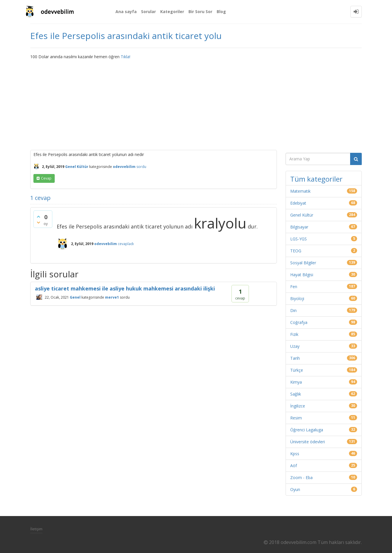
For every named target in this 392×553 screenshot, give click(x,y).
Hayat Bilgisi (302, 275)
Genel (75, 297)
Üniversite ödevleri (308, 442)
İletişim (36, 529)
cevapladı (126, 244)
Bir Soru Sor (200, 11)
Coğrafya (299, 322)
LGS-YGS (299, 239)
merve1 (112, 297)
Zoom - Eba (301, 477)
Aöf (294, 466)
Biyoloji (297, 298)
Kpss (295, 454)
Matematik (300, 191)
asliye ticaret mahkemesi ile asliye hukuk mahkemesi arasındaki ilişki (125, 288)
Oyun (295, 489)
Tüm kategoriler (316, 179)
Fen (294, 287)
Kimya (296, 382)
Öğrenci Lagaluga (307, 430)
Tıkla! (125, 57)
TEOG (296, 251)
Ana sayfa (126, 11)
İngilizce (298, 406)
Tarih (295, 358)
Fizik (294, 334)
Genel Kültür (77, 167)
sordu (141, 167)
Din (293, 310)
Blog (221, 11)
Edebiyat (298, 203)
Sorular (148, 11)
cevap (46, 178)
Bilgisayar (299, 227)
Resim (296, 418)
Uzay (295, 346)
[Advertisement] (196, 103)
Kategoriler (172, 11)
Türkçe (297, 370)
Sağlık (296, 394)
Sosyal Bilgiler (303, 263)
